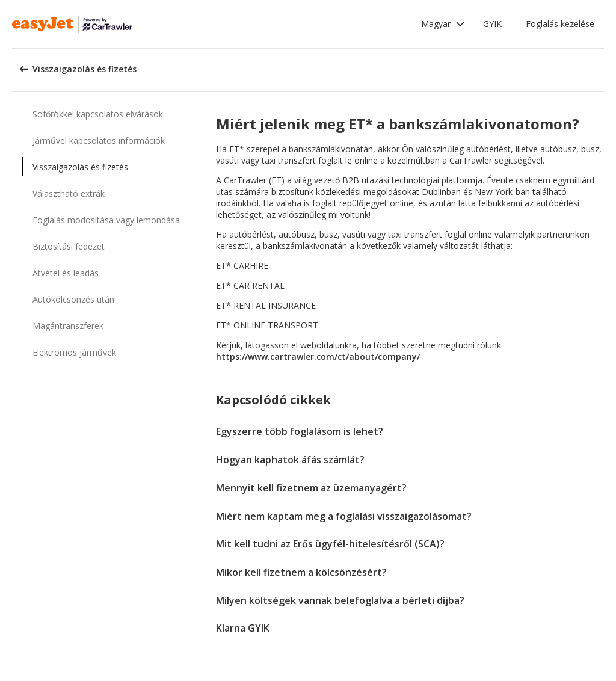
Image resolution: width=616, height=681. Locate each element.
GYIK (492, 24)
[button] (443, 24)
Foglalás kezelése (560, 24)
